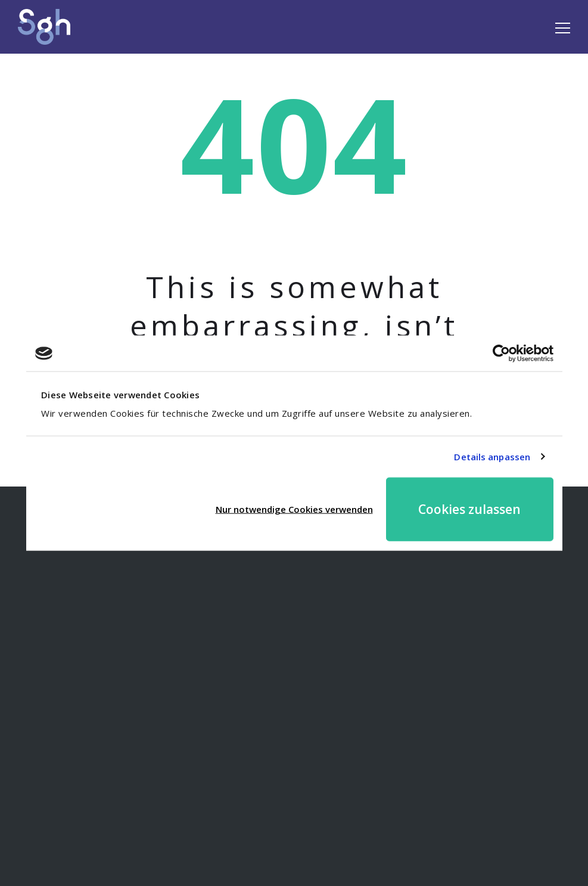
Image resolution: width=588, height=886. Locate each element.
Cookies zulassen (469, 509)
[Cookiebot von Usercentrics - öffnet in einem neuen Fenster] (501, 354)
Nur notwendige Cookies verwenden (294, 509)
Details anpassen (492, 457)
